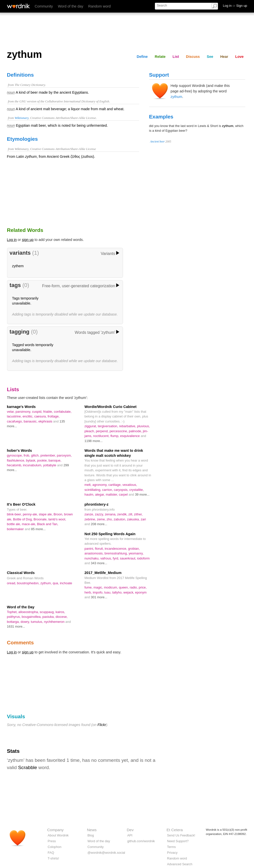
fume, (89, 587)
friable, (49, 412)
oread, (12, 583)
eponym (141, 592)
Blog (91, 835)
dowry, (26, 622)
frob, (27, 455)
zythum (176, 97)
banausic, (31, 421)
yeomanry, (136, 553)
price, (143, 587)
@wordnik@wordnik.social (106, 853)
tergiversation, (108, 426)
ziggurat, (91, 426)
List (176, 57)
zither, (138, 514)
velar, (11, 412)
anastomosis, (95, 553)
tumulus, (37, 622)
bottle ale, (15, 524)
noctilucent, (102, 436)
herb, (89, 592)
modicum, (111, 587)
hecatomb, (15, 465)
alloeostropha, (29, 612)
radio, (134, 587)
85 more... (38, 529)
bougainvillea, (32, 617)
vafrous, (107, 558)
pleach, (90, 431)
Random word (100, 6)
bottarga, (14, 622)
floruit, (100, 549)
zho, (110, 519)
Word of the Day (21, 607)
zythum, (46, 583)
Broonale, (41, 519)
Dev (130, 830)
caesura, (41, 416)
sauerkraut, (128, 558)
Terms (172, 847)
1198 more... (94, 441)
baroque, (55, 460)
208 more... (99, 524)
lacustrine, (15, 416)
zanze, (90, 514)
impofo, (99, 592)
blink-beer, (15, 514)
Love (239, 57)
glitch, (36, 455)
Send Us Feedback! (181, 835)
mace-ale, (29, 524)
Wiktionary (21, 118)
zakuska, (134, 519)
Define (142, 57)
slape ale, (46, 514)
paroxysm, (64, 455)
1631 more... (16, 626)
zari (143, 519)
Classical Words (21, 573)
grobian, (134, 549)
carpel (124, 494)
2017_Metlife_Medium (103, 573)
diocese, (62, 617)
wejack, (129, 592)
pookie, (43, 460)
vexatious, (130, 485)
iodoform (143, 558)
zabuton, (120, 519)
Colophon (55, 847)
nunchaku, (92, 558)
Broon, (59, 514)
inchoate (66, 583)
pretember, (49, 455)
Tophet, (13, 612)
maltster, (112, 494)
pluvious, (144, 426)
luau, (108, 592)
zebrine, (91, 519)
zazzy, (100, 514)
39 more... (142, 494)
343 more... (99, 563)
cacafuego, (15, 421)
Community (44, 6)
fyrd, (116, 558)
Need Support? (178, 841)
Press (52, 841)
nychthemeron (55, 622)
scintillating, (93, 490)
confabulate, (63, 412)
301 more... (99, 597)
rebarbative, (128, 426)
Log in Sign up (235, 6)
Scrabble (28, 767)
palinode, (136, 431)
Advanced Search (180, 864)
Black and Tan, (48, 524)
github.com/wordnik (141, 841)
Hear (224, 57)
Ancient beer (158, 141)
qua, (56, 583)
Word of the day (70, 6)
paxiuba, (49, 617)
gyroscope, (15, 455)
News (92, 830)
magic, (99, 587)
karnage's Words (21, 407)
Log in (12, 240)
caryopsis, (122, 490)
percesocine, (119, 431)
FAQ (51, 853)
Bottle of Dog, (23, 519)
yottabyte (50, 465)
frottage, (54, 416)
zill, (131, 514)
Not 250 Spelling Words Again (110, 534)
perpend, (103, 431)
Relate (160, 57)
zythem (18, 266)
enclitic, (28, 416)
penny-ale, (31, 514)
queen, (124, 587)
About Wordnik (58, 835)
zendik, (123, 514)
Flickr (102, 725)
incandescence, (116, 549)
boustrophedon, (29, 583)
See (210, 57)
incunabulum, (33, 465)
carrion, (108, 490)
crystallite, (137, 490)
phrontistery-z (97, 504)
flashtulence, (17, 460)
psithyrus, (14, 617)
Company (56, 830)
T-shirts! (54, 858)
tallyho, (118, 592)
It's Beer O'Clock (21, 504)
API (130, 835)
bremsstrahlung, (116, 553)
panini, (90, 549)
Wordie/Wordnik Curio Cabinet (111, 407)
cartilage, (115, 485)
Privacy (172, 853)
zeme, (102, 519)
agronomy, (100, 485)
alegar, (100, 494)
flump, (115, 436)
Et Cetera (175, 830)
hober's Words (20, 451)
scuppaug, (48, 612)
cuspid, (38, 412)
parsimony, (24, 412)
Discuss (193, 57)
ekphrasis (46, 421)
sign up (28, 240)
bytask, (32, 460)
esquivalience (130, 436)
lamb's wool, (57, 519)
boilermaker (16, 529)
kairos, (60, 612)
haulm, (90, 494)
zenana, (111, 514)
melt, (89, 485)
